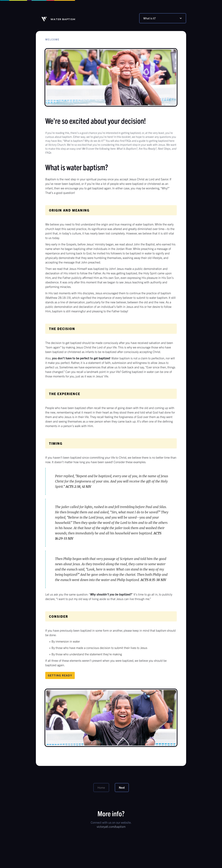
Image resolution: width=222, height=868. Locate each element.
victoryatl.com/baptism (111, 826)
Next (122, 787)
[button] (163, 18)
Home (101, 787)
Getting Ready (60, 675)
